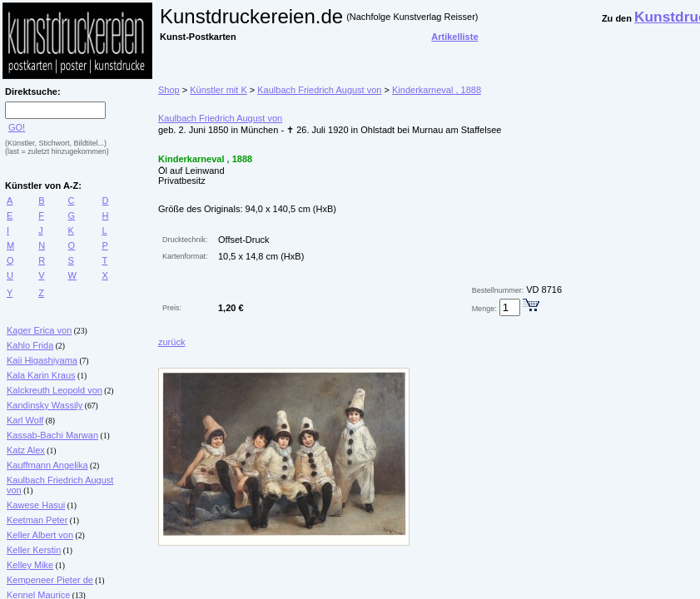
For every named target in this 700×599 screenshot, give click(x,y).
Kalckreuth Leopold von (55, 390)
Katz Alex (26, 450)
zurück (171, 342)
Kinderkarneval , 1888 (437, 90)
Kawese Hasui (36, 505)
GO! (17, 127)
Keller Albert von (40, 535)
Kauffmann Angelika (47, 465)
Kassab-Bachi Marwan (52, 435)
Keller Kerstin (34, 550)
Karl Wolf (25, 420)
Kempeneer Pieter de (50, 580)
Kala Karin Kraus (41, 375)
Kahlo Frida (30, 345)
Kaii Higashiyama (42, 360)
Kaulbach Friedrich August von (319, 90)
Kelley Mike (30, 565)
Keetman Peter (37, 520)
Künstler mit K (218, 90)
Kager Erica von (39, 330)
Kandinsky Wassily (45, 405)
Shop (169, 90)
